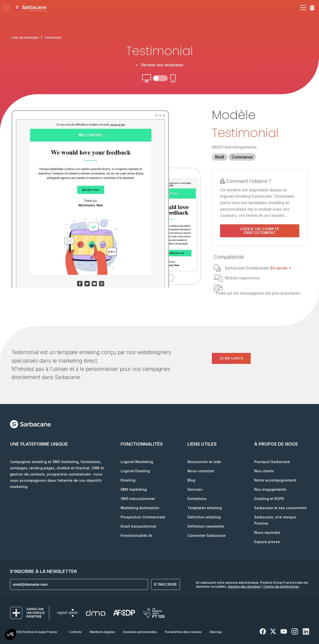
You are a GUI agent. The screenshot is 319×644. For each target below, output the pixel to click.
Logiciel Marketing (137, 462)
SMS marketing (134, 489)
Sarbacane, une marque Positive (275, 520)
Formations (197, 499)
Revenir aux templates (159, 65)
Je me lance (231, 358)
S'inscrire (165, 584)
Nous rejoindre (267, 532)
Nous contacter (201, 471)
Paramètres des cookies (183, 632)
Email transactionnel (138, 526)
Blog (191, 480)
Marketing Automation (140, 508)
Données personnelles (140, 632)
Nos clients (264, 471)
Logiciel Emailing (135, 471)
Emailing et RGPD (269, 499)
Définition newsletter (206, 526)
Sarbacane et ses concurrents (280, 508)
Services (195, 489)
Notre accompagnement (275, 480)
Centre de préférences (281, 586)
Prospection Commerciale (143, 517)
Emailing (128, 480)
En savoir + (281, 268)
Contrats (75, 632)
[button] (10, 635)
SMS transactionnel (138, 499)
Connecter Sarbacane (206, 535)
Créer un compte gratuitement (260, 231)
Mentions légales (102, 632)
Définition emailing (204, 517)
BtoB (220, 157)
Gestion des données (244, 586)
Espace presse (267, 542)
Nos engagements (270, 489)
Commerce (242, 157)
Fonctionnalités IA (136, 535)
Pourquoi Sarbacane (272, 462)
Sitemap (216, 632)
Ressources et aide (204, 462)
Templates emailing (205, 508)
